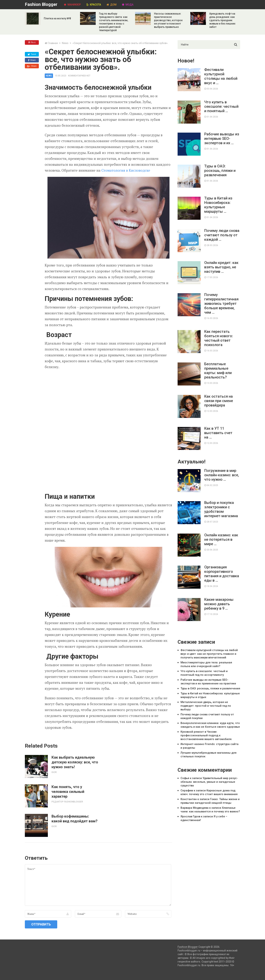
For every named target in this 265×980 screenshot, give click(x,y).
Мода (128, 5)
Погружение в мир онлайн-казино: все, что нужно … (222, 475)
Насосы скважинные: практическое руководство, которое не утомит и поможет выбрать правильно (168, 20)
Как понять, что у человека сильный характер (68, 792)
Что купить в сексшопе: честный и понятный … (221, 106)
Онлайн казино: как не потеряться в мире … (221, 539)
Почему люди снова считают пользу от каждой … (222, 235)
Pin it (32, 43)
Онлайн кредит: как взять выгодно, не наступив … (221, 267)
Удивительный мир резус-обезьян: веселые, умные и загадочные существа (209, 782)
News (65, 43)
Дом (112, 5)
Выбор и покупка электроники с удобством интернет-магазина (221, 509)
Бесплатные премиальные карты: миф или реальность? (218, 371)
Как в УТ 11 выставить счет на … (218, 433)
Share (32, 60)
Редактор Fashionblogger (67, 802)
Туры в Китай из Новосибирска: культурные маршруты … (218, 205)
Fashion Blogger (41, 4)
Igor (54, 772)
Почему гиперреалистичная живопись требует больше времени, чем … (221, 304)
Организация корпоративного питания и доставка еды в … (222, 574)
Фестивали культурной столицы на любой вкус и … (221, 76)
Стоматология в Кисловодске (126, 170)
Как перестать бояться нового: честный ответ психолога (219, 338)
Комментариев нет (79, 76)
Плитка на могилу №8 (57, 18)
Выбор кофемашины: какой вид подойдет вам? (75, 819)
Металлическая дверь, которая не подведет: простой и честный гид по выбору (206, 706)
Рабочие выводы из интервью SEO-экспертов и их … (222, 139)
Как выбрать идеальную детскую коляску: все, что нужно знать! (75, 762)
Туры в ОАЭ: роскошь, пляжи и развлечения (220, 171)
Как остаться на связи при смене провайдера (219, 401)
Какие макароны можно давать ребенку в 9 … (219, 604)
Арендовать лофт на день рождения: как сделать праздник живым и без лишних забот (222, 20)
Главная (53, 43)
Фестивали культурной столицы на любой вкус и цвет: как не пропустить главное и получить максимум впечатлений (209, 654)
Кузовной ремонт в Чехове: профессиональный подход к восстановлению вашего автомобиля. (206, 735)
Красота (94, 5)
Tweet (32, 54)
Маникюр (72, 5)
